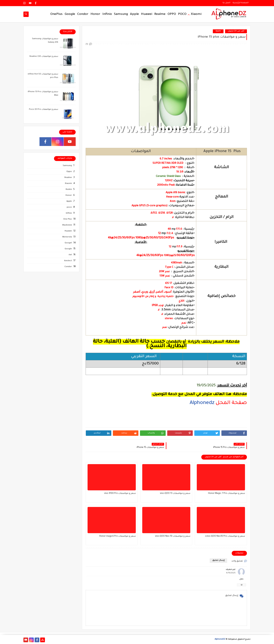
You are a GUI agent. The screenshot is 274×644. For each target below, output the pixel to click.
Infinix (107, 14)
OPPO (172, 14)
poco (69, 207)
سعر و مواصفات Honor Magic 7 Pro (227, 493)
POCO (182, 14)
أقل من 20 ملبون (236, 31)
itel (70, 255)
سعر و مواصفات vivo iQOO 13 (175, 493)
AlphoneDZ (220, 639)
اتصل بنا (226, 3)
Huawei (147, 14)
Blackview (67, 225)
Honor (95, 14)
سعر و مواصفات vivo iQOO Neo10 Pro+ (225, 536)
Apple (134, 14)
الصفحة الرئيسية (241, 3)
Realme (160, 14)
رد (241, 585)
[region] (166, 420)
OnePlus (56, 14)
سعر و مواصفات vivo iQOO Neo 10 (173, 536)
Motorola (67, 237)
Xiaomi (196, 14)
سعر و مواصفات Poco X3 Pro (44, 110)
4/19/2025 (231, 573)
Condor (83, 14)
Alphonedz (202, 403)
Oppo (69, 172)
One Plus (68, 219)
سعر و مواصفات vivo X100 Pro (120, 493)
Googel (68, 243)
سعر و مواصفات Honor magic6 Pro (118, 536)
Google (70, 14)
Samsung (121, 14)
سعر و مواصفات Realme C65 (44, 57)
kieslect (68, 261)
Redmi (69, 190)
